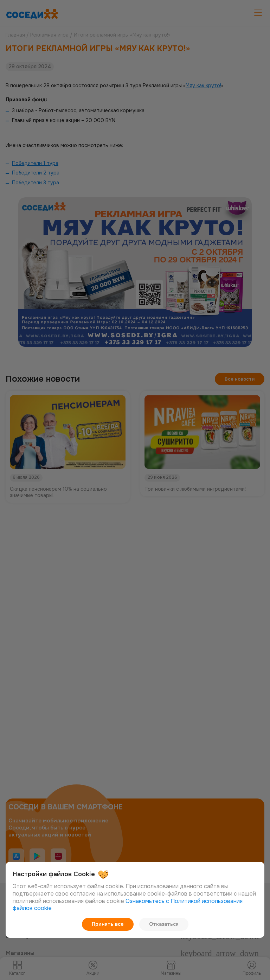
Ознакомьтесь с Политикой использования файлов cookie (128, 905)
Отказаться (163, 924)
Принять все (108, 924)
